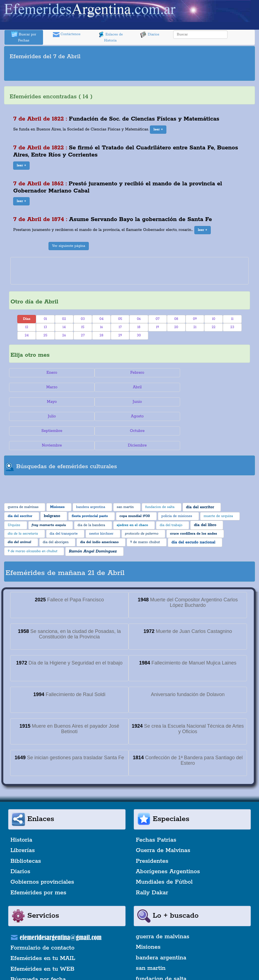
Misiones (148, 918)
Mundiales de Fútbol (164, 853)
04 (102, 319)
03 (83, 319)
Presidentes (152, 832)
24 (27, 335)
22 (214, 327)
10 (214, 319)
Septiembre (210, 402)
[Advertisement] (130, 71)
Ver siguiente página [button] (69, 246)
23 (232, 327)
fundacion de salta (161, 950)
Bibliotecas (26, 832)
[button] (158, 130)
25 (45, 335)
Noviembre (129, 416)
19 (157, 327)
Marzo (210, 373)
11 (232, 319)
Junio (210, 387)
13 (45, 327)
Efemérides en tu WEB (42, 940)
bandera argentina (161, 929)
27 (83, 335)
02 (64, 319)
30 (139, 335)
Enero (49, 373)
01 (45, 319)
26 (64, 335)
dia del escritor (157, 960)
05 (120, 319)
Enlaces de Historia (110, 37)
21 (195, 327)
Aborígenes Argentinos (168, 842)
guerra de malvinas (163, 908)
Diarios (150, 35)
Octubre (49, 416)
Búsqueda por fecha (38, 951)
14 (64, 327)
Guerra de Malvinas (163, 821)
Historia (21, 811)
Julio (49, 402)
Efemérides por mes (38, 864)
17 (120, 327)
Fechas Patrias (156, 811)
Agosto (129, 402)
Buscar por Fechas (24, 37)
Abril (49, 387)
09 (195, 319)
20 (176, 327)
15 (83, 327)
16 (102, 327)
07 (158, 319)
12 (27, 327)
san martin (151, 939)
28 (101, 335)
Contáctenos (67, 35)
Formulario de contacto (42, 919)
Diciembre (210, 416)
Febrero (129, 373)
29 (120, 335)
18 (139, 327)
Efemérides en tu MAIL (43, 929)
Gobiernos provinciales (42, 853)
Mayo (129, 387)
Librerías (23, 821)
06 (139, 319)
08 (176, 319)
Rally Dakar (152, 864)
